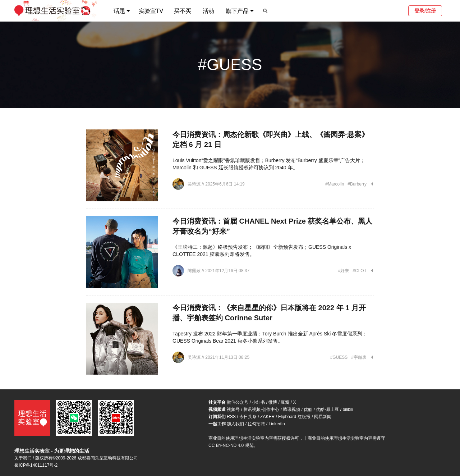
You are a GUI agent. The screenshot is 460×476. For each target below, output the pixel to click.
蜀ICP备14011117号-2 (36, 465)
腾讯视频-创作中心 (261, 409)
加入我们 (235, 424)
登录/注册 (425, 11)
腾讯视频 (291, 409)
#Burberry (357, 184)
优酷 (308, 409)
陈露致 (195, 271)
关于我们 (23, 458)
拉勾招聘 (256, 424)
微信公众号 (238, 402)
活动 (208, 11)
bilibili (348, 409)
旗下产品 (237, 11)
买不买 (183, 11)
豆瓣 (285, 402)
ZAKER (267, 417)
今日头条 (248, 417)
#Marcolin (335, 184)
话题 (119, 11)
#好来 (344, 271)
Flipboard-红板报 (294, 417)
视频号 (233, 409)
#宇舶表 (359, 357)
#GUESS (339, 357)
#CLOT (360, 271)
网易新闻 (323, 417)
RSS (231, 417)
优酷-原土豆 (327, 409)
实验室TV (151, 11)
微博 (273, 402)
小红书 (258, 402)
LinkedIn (277, 424)
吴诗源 (195, 184)
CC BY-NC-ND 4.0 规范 (231, 445)
